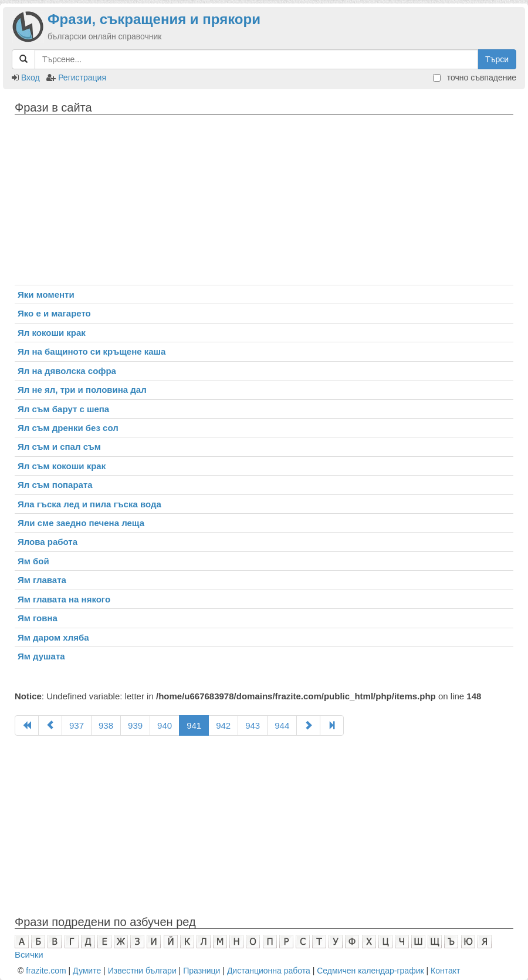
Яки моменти (46, 294)
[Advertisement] (264, 203)
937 (77, 725)
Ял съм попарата (55, 485)
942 (223, 725)
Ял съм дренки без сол (68, 428)
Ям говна (38, 618)
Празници (202, 971)
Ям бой (33, 561)
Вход (31, 78)
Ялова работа (48, 542)
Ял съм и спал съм (59, 447)
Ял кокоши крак (52, 333)
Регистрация (82, 78)
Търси (497, 59)
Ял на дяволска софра (67, 371)
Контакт (445, 971)
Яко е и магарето (54, 313)
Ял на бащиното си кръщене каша (92, 351)
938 (106, 725)
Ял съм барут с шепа (63, 409)
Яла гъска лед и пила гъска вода (89, 504)
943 (253, 725)
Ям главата (42, 580)
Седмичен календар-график (370, 971)
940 (165, 725)
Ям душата (41, 656)
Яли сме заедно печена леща (81, 523)
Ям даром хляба (53, 637)
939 (135, 725)
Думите (87, 971)
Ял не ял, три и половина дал (82, 390)
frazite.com (46, 971)
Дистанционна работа (269, 971)
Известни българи (142, 971)
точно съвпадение (475, 78)
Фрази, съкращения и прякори (154, 19)
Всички (29, 954)
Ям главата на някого (64, 599)
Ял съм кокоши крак (62, 466)
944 (282, 725)
